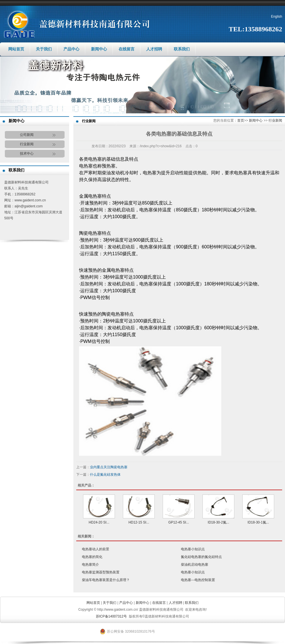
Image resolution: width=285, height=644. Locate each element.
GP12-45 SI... (179, 522)
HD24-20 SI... (99, 522)
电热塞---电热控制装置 (198, 580)
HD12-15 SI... (139, 522)
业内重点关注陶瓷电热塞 (109, 467)
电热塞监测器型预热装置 (101, 572)
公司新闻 (27, 135)
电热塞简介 (90, 565)
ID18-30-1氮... (258, 522)
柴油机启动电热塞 (195, 565)
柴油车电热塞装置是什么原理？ (106, 580)
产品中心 (71, 49)
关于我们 (44, 49)
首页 (241, 120)
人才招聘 (154, 49)
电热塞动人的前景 (96, 549)
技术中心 (27, 154)
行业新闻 (27, 144)
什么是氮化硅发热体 (105, 475)
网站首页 (16, 49)
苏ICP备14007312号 (111, 616)
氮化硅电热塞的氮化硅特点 (201, 557)
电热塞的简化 (92, 557)
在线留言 (127, 49)
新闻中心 (99, 49)
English (277, 17)
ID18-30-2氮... (218, 522)
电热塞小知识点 (193, 549)
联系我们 (182, 49)
